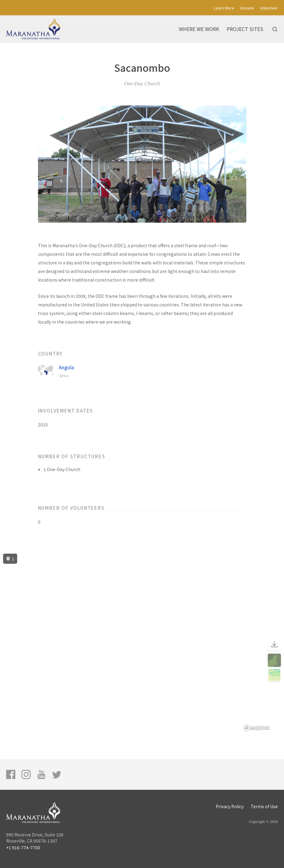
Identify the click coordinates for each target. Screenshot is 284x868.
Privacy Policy (230, 806)
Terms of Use (264, 806)
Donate (247, 8)
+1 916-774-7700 (23, 847)
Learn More (224, 8)
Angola (66, 367)
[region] (142, 643)
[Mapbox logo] (256, 728)
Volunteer (269, 8)
